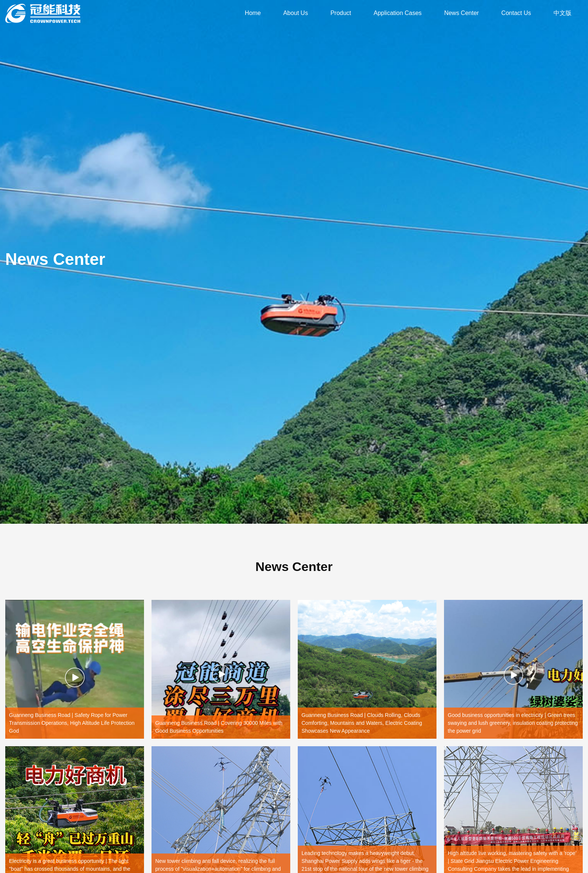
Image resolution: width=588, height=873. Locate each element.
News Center (461, 13)
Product (341, 13)
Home (253, 13)
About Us (295, 13)
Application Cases (397, 13)
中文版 (562, 13)
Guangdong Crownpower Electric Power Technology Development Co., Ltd (43, 13)
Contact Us (516, 13)
